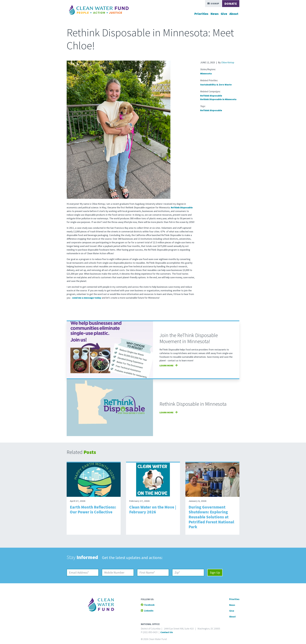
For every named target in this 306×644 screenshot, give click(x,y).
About (234, 14)
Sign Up (215, 572)
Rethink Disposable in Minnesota (218, 99)
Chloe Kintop (228, 62)
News (215, 14)
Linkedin (147, 611)
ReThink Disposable (211, 96)
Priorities (201, 14)
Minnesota (206, 73)
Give (224, 14)
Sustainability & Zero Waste (216, 85)
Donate (231, 4)
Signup (213, 4)
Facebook (148, 605)
